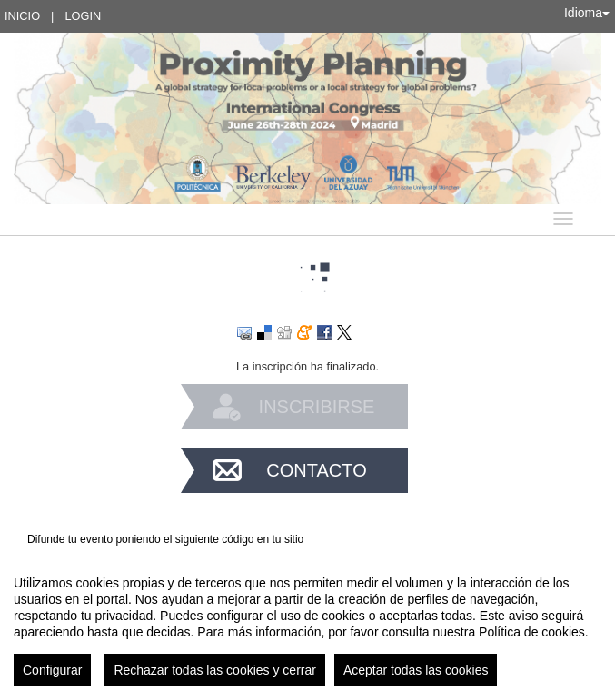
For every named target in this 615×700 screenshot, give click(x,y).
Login (83, 16)
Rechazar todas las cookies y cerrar (215, 670)
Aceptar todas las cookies (416, 670)
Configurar (52, 670)
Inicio (22, 16)
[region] (307, 624)
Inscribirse (317, 407)
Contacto (316, 470)
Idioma (587, 13)
